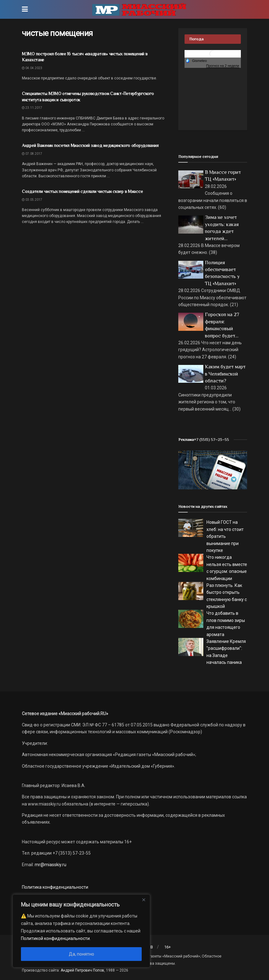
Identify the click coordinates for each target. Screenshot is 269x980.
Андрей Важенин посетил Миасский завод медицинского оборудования (90, 145)
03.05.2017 (32, 200)
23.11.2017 (32, 108)
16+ (167, 947)
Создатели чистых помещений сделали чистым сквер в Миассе (82, 191)
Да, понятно (81, 954)
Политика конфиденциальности (55, 887)
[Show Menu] (25, 9)
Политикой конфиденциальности (55, 938)
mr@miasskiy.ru (50, 865)
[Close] (144, 900)
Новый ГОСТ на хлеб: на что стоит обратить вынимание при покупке (225, 536)
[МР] (213, 470)
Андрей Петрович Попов (82, 970)
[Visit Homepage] (139, 9)
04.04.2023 (32, 68)
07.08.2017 (32, 154)
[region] (81, 931)
